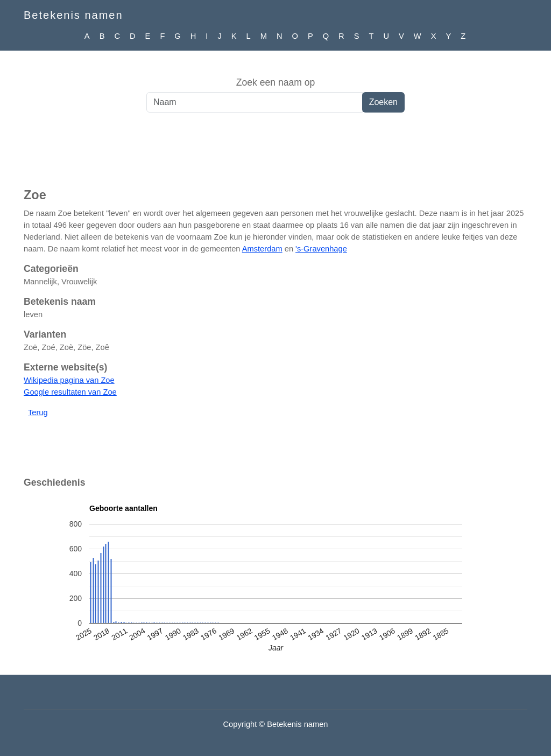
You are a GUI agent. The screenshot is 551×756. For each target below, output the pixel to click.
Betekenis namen (73, 15)
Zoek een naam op (276, 82)
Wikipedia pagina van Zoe (69, 380)
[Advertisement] (275, 156)
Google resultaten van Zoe (70, 392)
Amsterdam (262, 249)
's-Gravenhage (321, 249)
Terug (38, 412)
